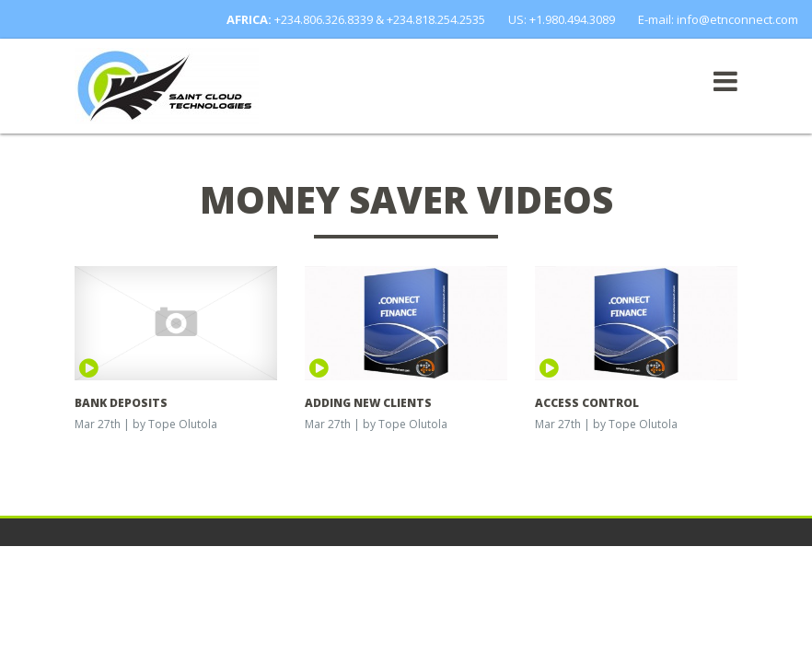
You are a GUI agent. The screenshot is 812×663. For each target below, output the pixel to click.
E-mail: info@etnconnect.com (718, 19)
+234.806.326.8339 (324, 19)
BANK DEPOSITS (121, 403)
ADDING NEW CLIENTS (368, 403)
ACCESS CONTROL (587, 403)
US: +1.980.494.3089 (562, 19)
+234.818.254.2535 (436, 19)
